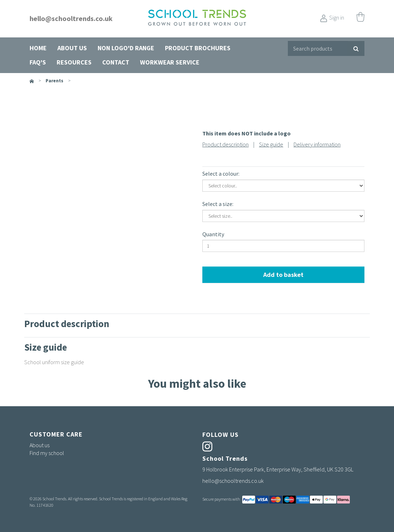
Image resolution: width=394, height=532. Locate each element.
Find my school (47, 453)
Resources (74, 62)
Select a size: (218, 204)
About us (72, 48)
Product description (225, 144)
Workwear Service (170, 62)
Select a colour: (221, 174)
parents (55, 81)
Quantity (213, 234)
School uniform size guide (54, 362)
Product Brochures (198, 48)
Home (38, 48)
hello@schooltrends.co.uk (71, 18)
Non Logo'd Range (126, 48)
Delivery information (317, 144)
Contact (116, 62)
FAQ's (38, 62)
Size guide (271, 144)
